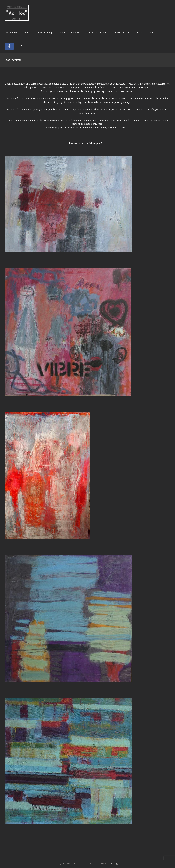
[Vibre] (68, 270)
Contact (111, 864)
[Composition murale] (68, 158)
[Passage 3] (68, 557)
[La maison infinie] (47, 413)
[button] (22, 46)
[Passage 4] (68, 700)
